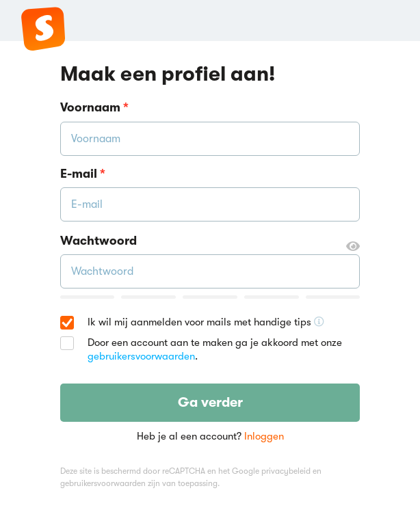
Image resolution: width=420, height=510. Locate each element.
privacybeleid (286, 471)
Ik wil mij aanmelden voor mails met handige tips (206, 323)
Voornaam (94, 107)
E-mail (83, 174)
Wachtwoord (210, 241)
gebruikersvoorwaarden (141, 356)
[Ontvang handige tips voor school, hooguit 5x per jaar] (319, 322)
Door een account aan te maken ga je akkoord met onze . (215, 349)
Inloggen (264, 436)
